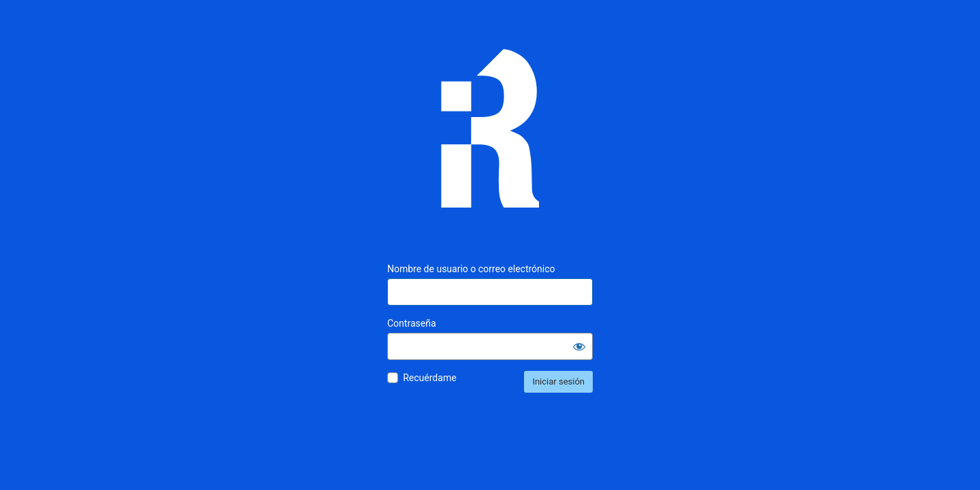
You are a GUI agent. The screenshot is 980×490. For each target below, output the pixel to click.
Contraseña (412, 323)
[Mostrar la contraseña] (579, 346)
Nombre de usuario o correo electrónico (471, 269)
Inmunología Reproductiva (490, 138)
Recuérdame (429, 378)
